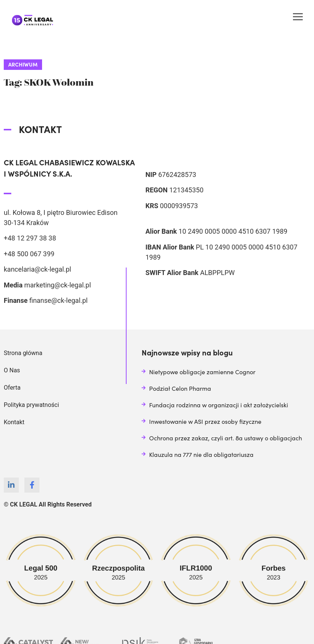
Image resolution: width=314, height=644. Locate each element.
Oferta (12, 388)
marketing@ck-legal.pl (57, 285)
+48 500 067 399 (29, 254)
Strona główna (23, 353)
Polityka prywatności (31, 405)
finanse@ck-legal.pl (59, 300)
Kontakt (14, 422)
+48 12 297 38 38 (30, 238)
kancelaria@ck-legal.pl (37, 269)
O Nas (12, 370)
